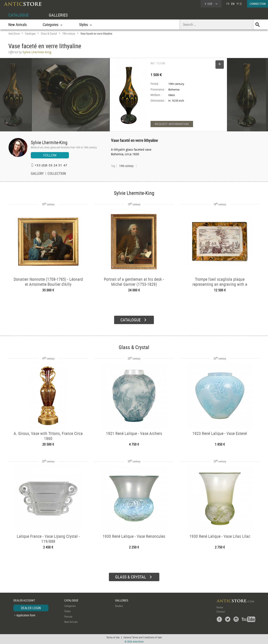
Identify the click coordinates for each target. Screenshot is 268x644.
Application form (26, 615)
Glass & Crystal (49, 34)
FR (228, 4)
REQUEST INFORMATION (172, 124)
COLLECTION (57, 174)
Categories (70, 605)
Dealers (119, 605)
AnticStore (14, 34)
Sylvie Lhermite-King (49, 142)
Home (220, 607)
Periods (68, 616)
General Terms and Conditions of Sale (143, 637)
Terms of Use (113, 637)
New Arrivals (18, 25)
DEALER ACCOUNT (24, 600)
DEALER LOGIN (31, 607)
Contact (221, 611)
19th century (69, 34)
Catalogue (30, 34)
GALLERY (37, 174)
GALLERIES (58, 15)
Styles (68, 610)
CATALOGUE (19, 15)
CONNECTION (258, 4)
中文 (239, 4)
